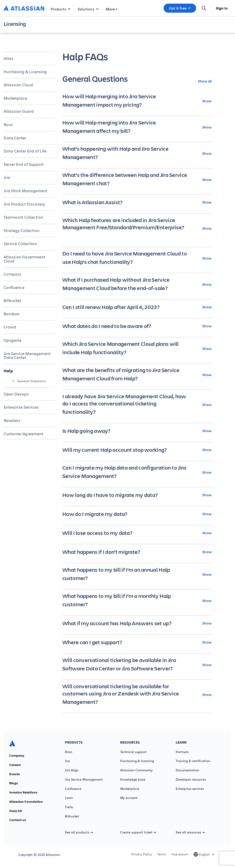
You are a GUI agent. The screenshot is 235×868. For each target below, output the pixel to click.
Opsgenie (13, 340)
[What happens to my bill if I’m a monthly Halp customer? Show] (137, 601)
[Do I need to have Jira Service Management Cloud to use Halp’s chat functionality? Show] (137, 258)
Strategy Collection (22, 230)
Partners (182, 752)
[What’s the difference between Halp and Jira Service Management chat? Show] (137, 180)
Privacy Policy (142, 854)
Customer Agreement (23, 434)
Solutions (88, 9)
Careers (15, 765)
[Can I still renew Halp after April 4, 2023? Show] (137, 307)
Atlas (8, 58)
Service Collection (20, 243)
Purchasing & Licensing (25, 72)
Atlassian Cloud (18, 85)
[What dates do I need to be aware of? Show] (137, 326)
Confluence (14, 287)
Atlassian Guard (19, 111)
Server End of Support (24, 164)
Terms (162, 854)
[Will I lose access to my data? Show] (137, 533)
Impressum (180, 854)
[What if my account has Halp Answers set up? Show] (137, 623)
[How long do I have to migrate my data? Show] (137, 495)
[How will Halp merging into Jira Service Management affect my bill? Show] (137, 127)
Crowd (10, 327)
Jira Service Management (84, 779)
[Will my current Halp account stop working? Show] (137, 450)
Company (17, 756)
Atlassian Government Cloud (24, 259)
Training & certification (193, 761)
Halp (8, 371)
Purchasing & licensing (137, 761)
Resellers (12, 420)
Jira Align (72, 770)
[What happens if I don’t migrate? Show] (137, 552)
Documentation (187, 770)
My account (129, 798)
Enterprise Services (21, 407)
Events (15, 774)
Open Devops (16, 394)
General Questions (32, 381)
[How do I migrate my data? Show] (137, 514)
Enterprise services (190, 789)
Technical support (133, 752)
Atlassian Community (136, 770)
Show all (205, 81)
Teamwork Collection (23, 217)
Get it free (180, 8)
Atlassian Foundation (26, 802)
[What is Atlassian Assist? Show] (137, 202)
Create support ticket (138, 832)
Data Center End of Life (25, 151)
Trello (69, 807)
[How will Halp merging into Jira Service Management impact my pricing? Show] (137, 101)
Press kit (16, 811)
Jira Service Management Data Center (27, 356)
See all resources (190, 832)
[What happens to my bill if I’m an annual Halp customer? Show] (137, 574)
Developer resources (191, 779)
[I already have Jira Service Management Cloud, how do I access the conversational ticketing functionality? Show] (137, 405)
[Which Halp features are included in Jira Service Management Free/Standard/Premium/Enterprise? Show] (137, 228)
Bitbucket (12, 300)
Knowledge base (133, 779)
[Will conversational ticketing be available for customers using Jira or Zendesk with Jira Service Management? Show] (137, 695)
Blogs (14, 783)
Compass (12, 274)
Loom (69, 798)
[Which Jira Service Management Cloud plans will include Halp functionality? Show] (137, 349)
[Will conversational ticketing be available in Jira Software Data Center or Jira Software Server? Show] (137, 665)
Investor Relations (23, 792)
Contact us (18, 820)
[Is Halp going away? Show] (137, 431)
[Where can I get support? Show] (137, 642)
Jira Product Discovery (24, 204)
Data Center (15, 138)
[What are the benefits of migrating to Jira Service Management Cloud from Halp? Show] (137, 375)
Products (61, 9)
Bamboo (12, 314)
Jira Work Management (25, 191)
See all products (79, 832)
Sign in (222, 8)
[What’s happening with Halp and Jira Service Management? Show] (137, 153)
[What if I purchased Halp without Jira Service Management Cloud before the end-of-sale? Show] (137, 284)
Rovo (8, 124)
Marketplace (15, 98)
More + (112, 9)
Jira (7, 177)
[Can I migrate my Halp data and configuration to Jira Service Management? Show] (137, 472)
